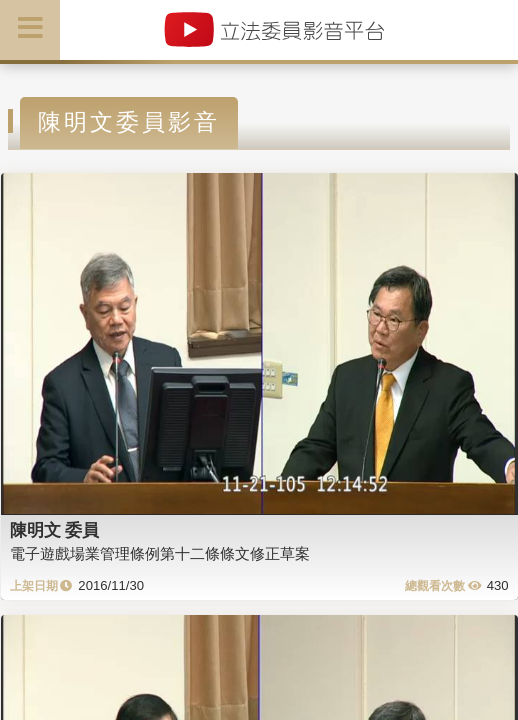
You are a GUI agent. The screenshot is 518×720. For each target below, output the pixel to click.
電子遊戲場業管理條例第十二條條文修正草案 (160, 553)
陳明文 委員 (55, 530)
